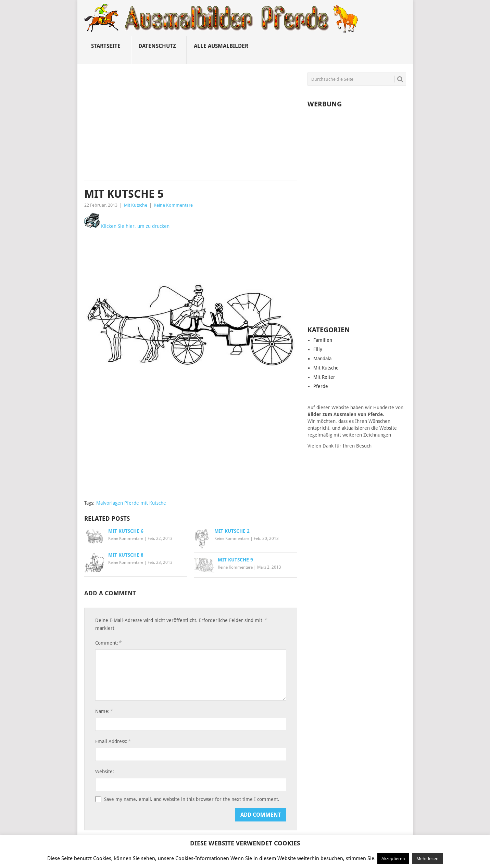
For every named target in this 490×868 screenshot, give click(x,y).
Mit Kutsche (136, 205)
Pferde (321, 386)
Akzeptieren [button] (393, 859)
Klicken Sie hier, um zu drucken (127, 226)
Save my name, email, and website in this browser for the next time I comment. (192, 799)
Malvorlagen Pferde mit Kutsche (131, 503)
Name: (104, 711)
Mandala (322, 359)
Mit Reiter (324, 377)
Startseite (106, 46)
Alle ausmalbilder (221, 46)
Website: (105, 772)
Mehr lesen (428, 859)
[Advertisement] (191, 130)
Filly (318, 349)
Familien (323, 340)
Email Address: (113, 741)
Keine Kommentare (173, 205)
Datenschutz (157, 46)
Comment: (108, 643)
